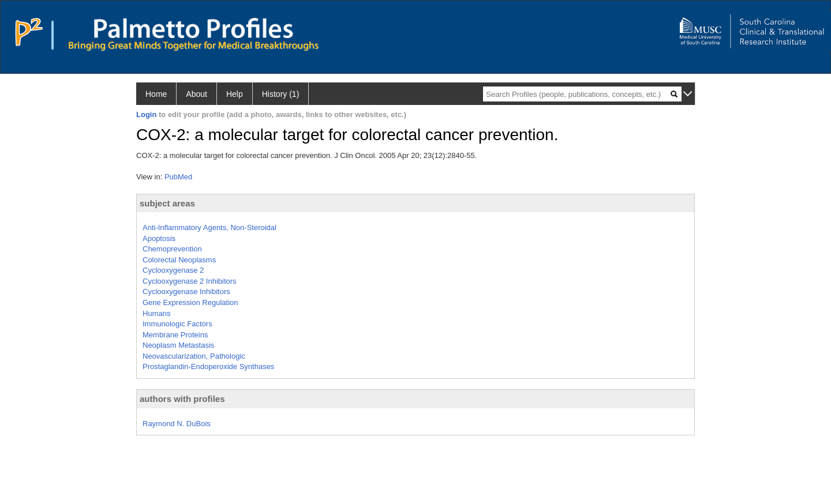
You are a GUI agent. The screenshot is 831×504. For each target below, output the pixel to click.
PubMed (178, 177)
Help (235, 94)
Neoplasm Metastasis (178, 345)
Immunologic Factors (177, 324)
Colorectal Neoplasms (179, 260)
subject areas (167, 203)
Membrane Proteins (175, 335)
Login (146, 114)
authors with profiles (182, 399)
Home (156, 94)
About (196, 94)
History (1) (281, 94)
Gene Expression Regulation (190, 302)
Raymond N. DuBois (177, 424)
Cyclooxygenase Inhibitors (186, 292)
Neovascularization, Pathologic (194, 356)
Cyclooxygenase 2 (173, 270)
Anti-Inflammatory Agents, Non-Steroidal (209, 227)
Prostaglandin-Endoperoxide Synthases (208, 366)
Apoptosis (159, 238)
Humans (156, 313)
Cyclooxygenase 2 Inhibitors (190, 281)
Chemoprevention (172, 249)
